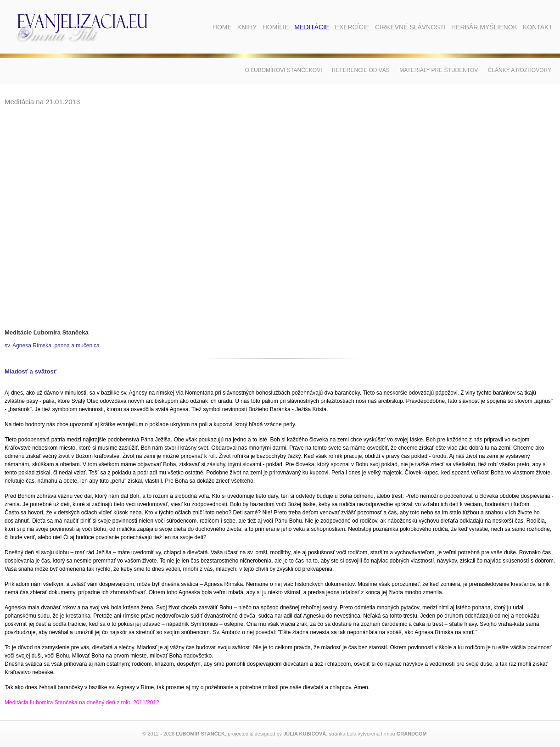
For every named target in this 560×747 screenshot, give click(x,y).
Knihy (247, 27)
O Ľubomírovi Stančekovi (284, 70)
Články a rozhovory (520, 70)
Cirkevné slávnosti (410, 27)
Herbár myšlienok (484, 27)
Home (222, 27)
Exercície (352, 27)
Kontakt (538, 27)
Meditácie (312, 27)
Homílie (276, 27)
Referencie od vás (361, 70)
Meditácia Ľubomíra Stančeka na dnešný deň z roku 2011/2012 (82, 702)
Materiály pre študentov (439, 70)
